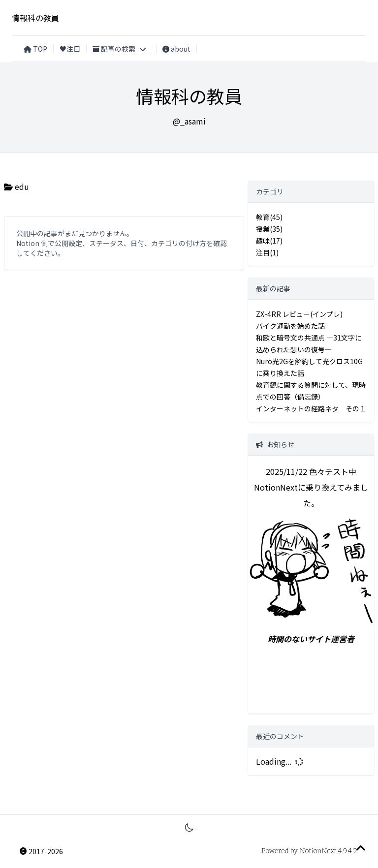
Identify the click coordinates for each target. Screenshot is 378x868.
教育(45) (269, 217)
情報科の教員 (35, 18)
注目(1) (267, 252)
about (176, 49)
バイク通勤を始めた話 (290, 326)
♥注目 (70, 49)
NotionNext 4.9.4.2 (329, 851)
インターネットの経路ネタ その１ (311, 408)
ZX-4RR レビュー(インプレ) (299, 314)
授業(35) (269, 229)
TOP (35, 49)
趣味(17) (269, 241)
